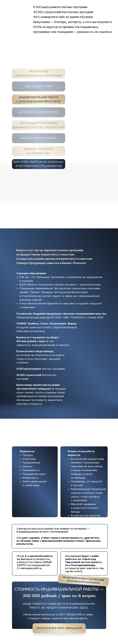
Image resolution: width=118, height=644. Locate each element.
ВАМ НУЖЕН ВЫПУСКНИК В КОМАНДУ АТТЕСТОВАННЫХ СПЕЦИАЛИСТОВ (38, 164)
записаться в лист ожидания (59, 628)
